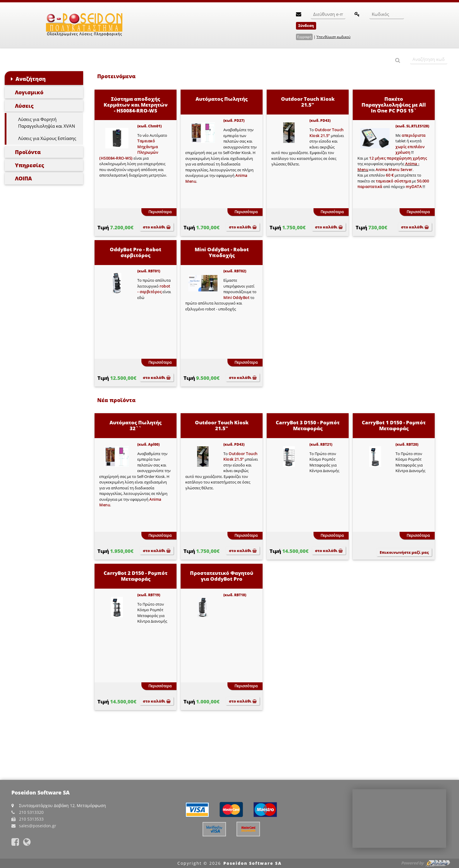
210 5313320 (31, 812)
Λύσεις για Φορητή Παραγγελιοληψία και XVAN (47, 123)
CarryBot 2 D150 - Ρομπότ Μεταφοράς (136, 576)
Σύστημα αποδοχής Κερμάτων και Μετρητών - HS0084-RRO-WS (136, 105)
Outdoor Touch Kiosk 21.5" (308, 102)
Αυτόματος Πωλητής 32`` (136, 425)
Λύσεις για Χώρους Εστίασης (47, 138)
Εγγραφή (304, 37)
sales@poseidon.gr (38, 826)
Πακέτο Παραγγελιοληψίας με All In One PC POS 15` (394, 105)
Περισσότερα (160, 212)
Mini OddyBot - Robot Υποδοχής (222, 252)
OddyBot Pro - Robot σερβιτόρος (136, 252)
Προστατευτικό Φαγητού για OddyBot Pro (222, 576)
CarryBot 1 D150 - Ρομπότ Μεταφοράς (394, 425)
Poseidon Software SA (252, 863)
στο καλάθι (157, 227)
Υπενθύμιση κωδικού (333, 37)
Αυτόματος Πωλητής (222, 99)
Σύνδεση (306, 26)
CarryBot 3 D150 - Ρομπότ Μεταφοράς (308, 425)
